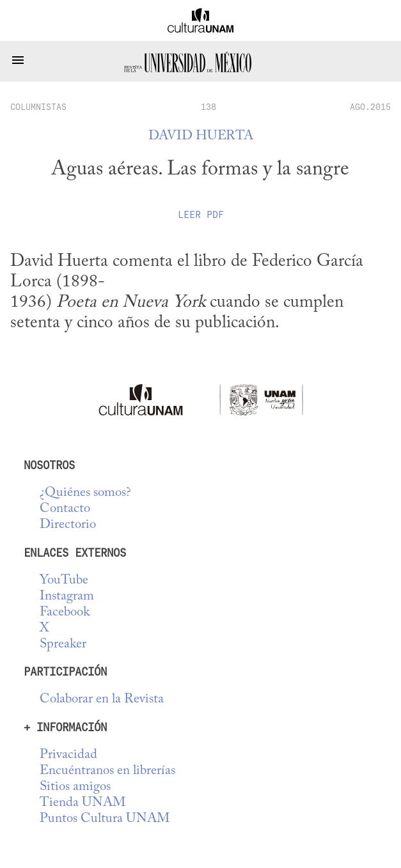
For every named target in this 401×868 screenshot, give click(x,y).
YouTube (64, 581)
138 (208, 107)
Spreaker (63, 645)
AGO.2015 (370, 107)
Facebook (65, 613)
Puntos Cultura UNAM (105, 819)
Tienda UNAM (83, 803)
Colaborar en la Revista (102, 700)
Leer (201, 215)
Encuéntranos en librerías (107, 771)
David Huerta (201, 136)
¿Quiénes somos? (85, 493)
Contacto (65, 509)
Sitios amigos (75, 787)
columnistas (38, 107)
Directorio (68, 525)
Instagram (67, 597)
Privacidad (68, 755)
